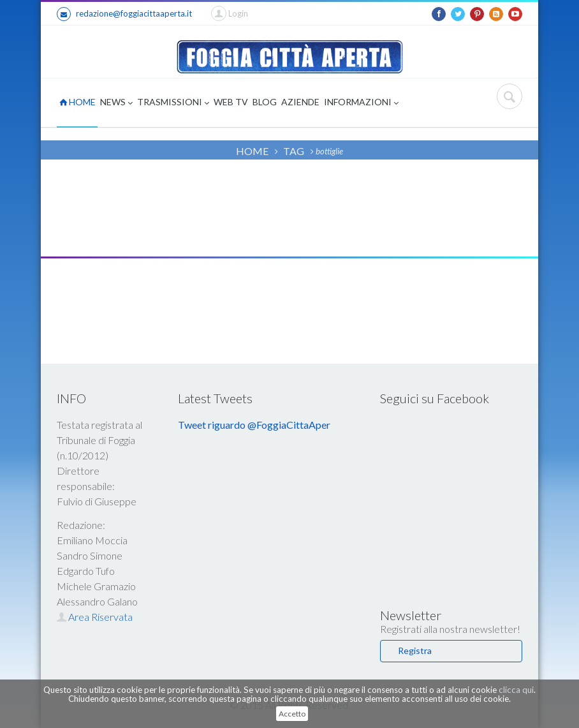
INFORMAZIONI (361, 103)
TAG (294, 151)
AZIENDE (300, 102)
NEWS (116, 103)
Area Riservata (95, 617)
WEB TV (231, 102)
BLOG (265, 102)
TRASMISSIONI (173, 103)
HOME (77, 102)
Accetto (292, 714)
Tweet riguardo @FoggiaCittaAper (254, 425)
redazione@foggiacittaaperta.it (124, 14)
